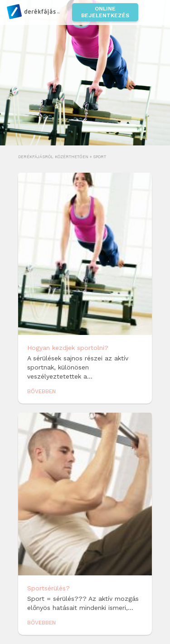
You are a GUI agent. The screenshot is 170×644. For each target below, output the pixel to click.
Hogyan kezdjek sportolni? (68, 348)
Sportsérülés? (49, 588)
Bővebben (41, 391)
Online (105, 12)
